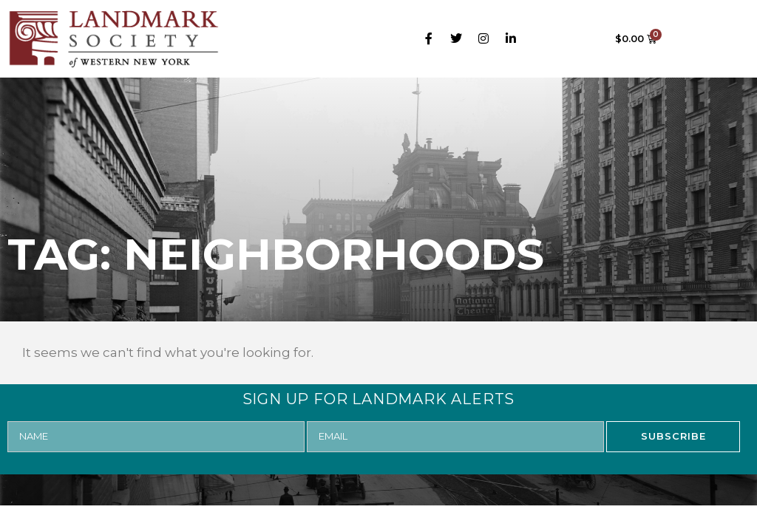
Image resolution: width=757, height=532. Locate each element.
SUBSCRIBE (673, 436)
